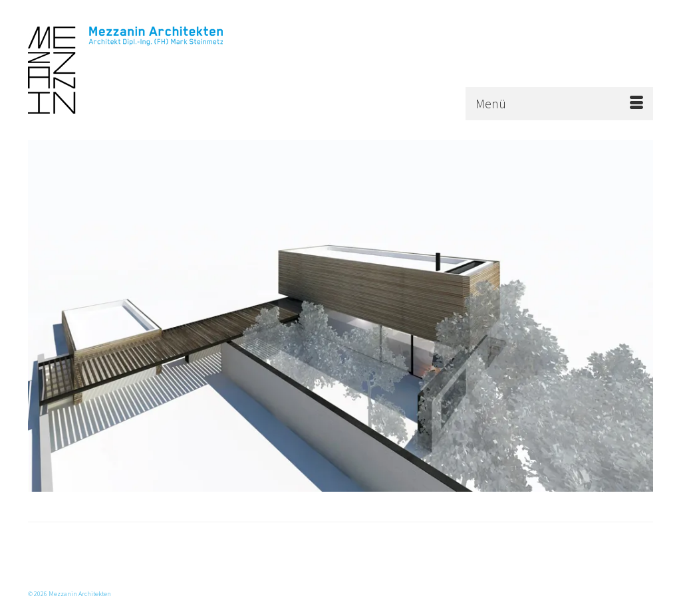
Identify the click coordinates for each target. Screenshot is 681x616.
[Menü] (559, 104)
